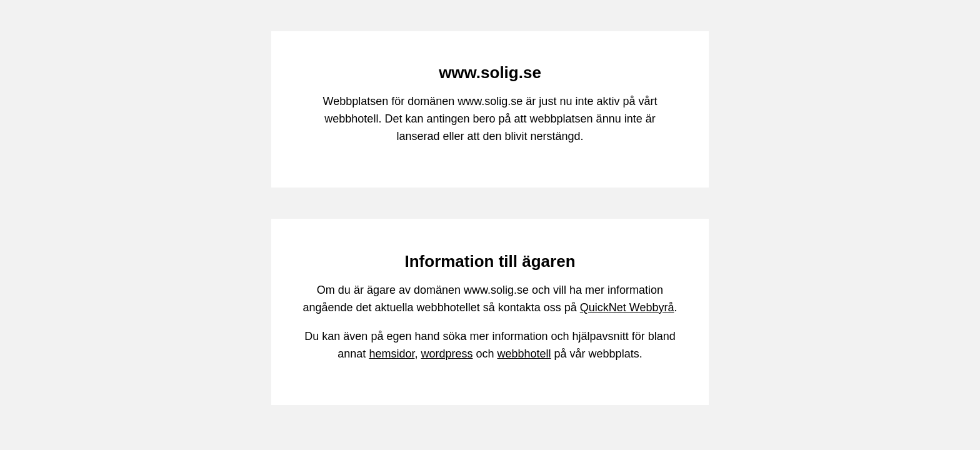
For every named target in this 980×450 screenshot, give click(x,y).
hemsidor (392, 354)
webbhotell (524, 354)
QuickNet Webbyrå (627, 307)
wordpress (447, 354)
